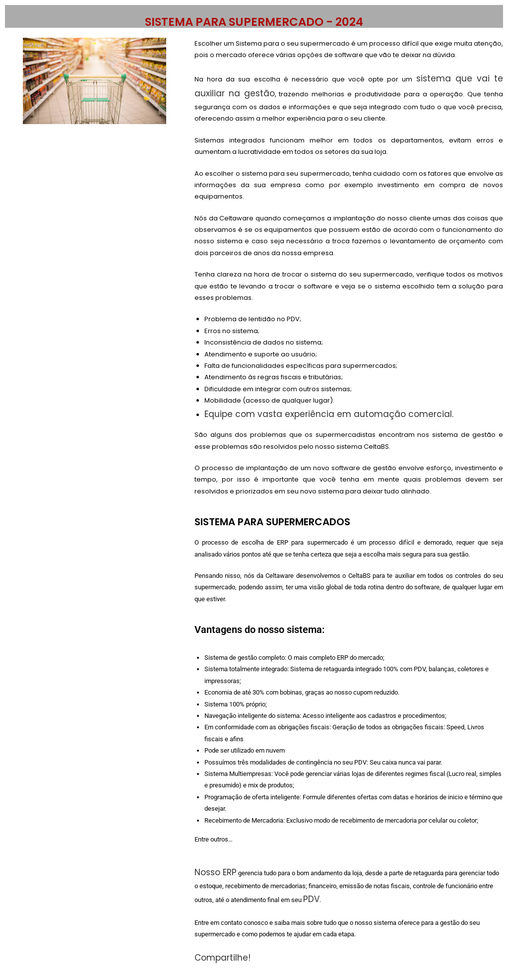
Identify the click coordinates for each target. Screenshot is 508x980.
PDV (311, 899)
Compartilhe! (224, 958)
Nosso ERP (216, 872)
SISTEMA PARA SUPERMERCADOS (272, 522)
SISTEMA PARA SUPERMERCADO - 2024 (254, 22)
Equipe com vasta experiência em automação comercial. (329, 414)
